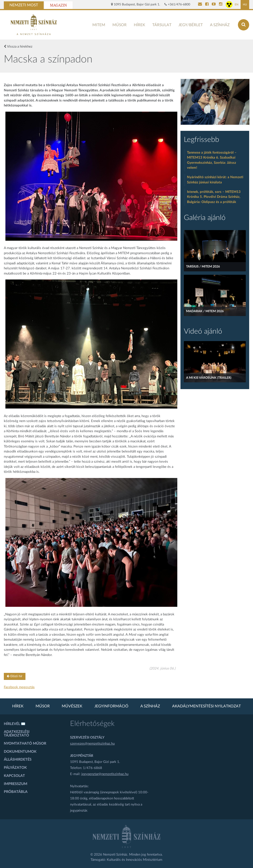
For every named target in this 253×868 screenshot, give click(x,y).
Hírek (139, 25)
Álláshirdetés (18, 759)
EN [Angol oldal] (237, 5)
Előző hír (15, 676)
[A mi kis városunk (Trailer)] (215, 362)
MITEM (99, 25)
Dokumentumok (20, 752)
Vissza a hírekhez (18, 46)
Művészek (72, 706)
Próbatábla (16, 792)
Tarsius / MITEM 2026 (203, 267)
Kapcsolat (14, 776)
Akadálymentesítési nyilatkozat (206, 706)
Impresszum (16, 784)
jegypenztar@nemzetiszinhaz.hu (105, 774)
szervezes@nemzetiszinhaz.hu (92, 744)
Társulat (162, 25)
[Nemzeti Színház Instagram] (221, 5)
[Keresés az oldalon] (244, 25)
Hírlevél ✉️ (15, 724)
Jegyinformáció (111, 706)
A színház (220, 25)
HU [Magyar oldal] (245, 5)
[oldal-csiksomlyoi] (215, 102)
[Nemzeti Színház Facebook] (207, 5)
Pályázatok (15, 768)
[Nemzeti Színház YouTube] (214, 5)
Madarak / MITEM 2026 (205, 311)
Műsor (120, 25)
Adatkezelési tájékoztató (17, 734)
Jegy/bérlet (191, 25)
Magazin (58, 5)
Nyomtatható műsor (25, 743)
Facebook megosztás (19, 687)
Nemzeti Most (24, 5)
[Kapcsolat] (200, 5)
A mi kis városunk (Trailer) (209, 378)
